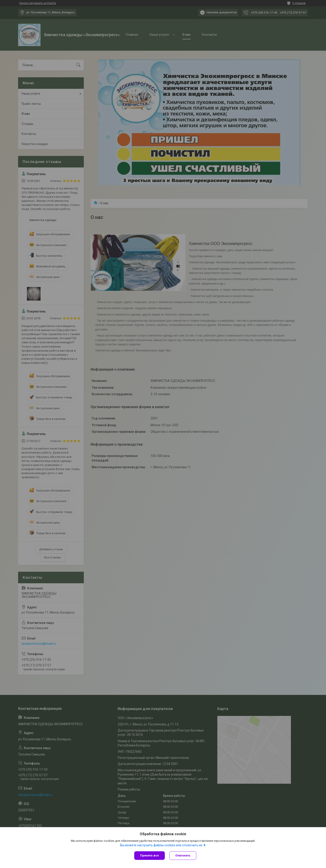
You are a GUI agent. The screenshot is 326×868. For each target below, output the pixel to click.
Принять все (150, 855)
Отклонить (183, 855)
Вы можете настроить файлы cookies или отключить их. (162, 845)
